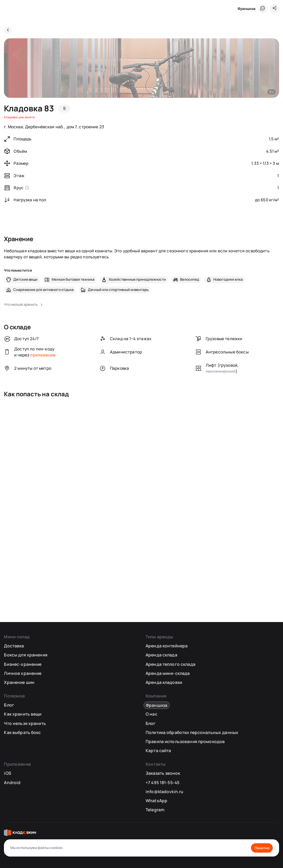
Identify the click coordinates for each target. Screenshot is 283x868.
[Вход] (274, 8)
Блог (9, 705)
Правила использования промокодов (185, 741)
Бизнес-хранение (23, 664)
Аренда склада (161, 655)
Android (12, 782)
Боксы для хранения (26, 655)
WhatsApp (156, 801)
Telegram (155, 810)
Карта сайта (158, 750)
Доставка (14, 646)
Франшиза (247, 9)
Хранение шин (19, 682)
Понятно (262, 848)
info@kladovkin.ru (164, 791)
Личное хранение (23, 673)
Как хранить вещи (23, 714)
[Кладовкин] (8, 9)
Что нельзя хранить (25, 723)
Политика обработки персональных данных (192, 732)
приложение (43, 355)
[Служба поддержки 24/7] (263, 8)
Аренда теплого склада (170, 664)
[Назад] (8, 30)
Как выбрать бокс (22, 732)
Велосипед (190, 279)
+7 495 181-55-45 (162, 782)
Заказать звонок (163, 773)
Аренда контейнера (167, 646)
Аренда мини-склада (168, 673)
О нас (151, 714)
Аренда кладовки (164, 682)
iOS (7, 773)
